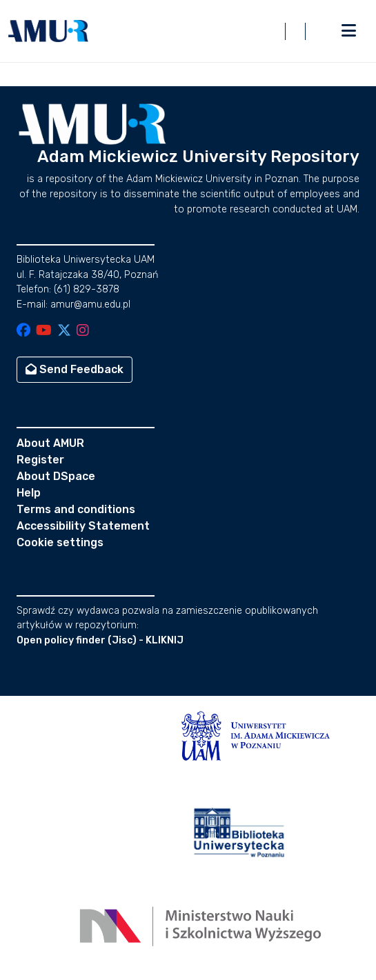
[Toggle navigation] (348, 31)
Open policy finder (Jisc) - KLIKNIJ (100, 640)
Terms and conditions (76, 509)
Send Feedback (75, 369)
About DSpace (56, 476)
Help (29, 493)
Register (40, 460)
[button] (48, 31)
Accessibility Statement (83, 526)
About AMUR (50, 443)
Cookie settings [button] (60, 542)
